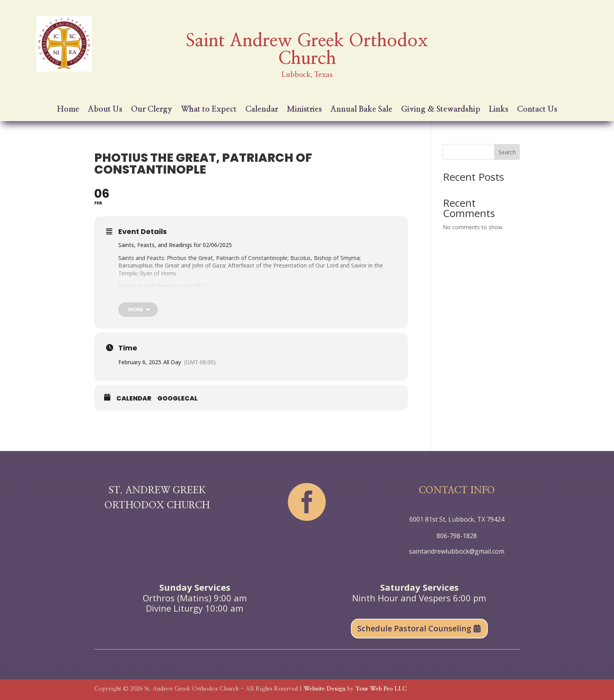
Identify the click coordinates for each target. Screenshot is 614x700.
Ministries (304, 110)
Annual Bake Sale (361, 110)
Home (68, 110)
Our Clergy (152, 110)
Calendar (262, 110)
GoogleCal (177, 399)
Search (507, 152)
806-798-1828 (457, 536)
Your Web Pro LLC (381, 689)
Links (499, 110)
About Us (105, 110)
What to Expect (209, 110)
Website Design (325, 689)
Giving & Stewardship (441, 110)
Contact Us (537, 110)
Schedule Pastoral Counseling (414, 628)
